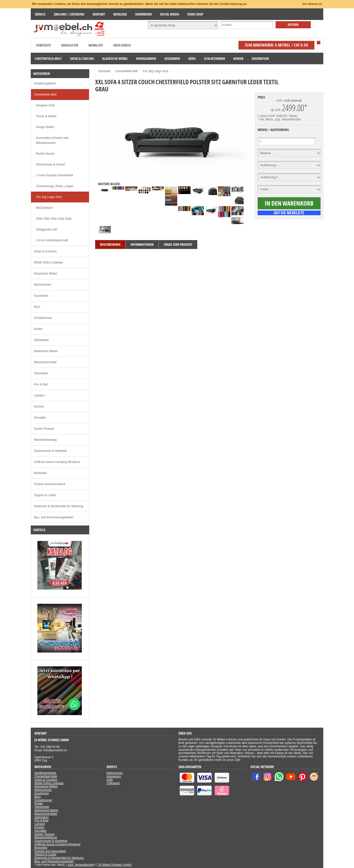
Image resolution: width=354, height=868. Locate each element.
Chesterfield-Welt (45, 95)
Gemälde (40, 418)
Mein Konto (122, 45)
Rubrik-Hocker (45, 154)
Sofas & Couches (45, 251)
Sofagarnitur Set (47, 229)
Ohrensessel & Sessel (50, 164)
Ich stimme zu (312, 4)
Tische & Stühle (46, 116)
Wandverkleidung (45, 440)
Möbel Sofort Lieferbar (49, 262)
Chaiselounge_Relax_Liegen (55, 186)
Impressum (114, 776)
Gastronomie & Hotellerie (50, 451)
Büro (37, 307)
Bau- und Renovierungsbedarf (54, 517)
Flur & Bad (41, 384)
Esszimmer (41, 296)
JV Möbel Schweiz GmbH (115, 865)
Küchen (39, 407)
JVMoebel (113, 783)
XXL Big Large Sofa (49, 197)
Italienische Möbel (46, 351)
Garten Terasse (44, 429)
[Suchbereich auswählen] (183, 25)
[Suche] (247, 25)
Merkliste (96, 45)
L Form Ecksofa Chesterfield (54, 175)
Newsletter (70, 45)
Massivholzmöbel (45, 362)
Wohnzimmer (43, 285)
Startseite (44, 45)
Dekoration (41, 373)
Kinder (38, 329)
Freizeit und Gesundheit (50, 484)
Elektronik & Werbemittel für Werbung (59, 506)
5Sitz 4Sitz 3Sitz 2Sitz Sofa (54, 219)
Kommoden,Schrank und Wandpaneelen (52, 140)
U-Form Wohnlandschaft (52, 240)
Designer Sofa (45, 105)
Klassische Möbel (45, 274)
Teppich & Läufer (45, 495)
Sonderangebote (45, 83)
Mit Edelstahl (44, 208)
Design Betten (45, 127)
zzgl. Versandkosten (288, 119)
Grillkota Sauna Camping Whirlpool (57, 462)
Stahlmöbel (41, 340)
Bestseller (40, 473)
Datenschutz (115, 773)
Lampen (39, 395)
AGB (110, 780)
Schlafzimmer (43, 318)
